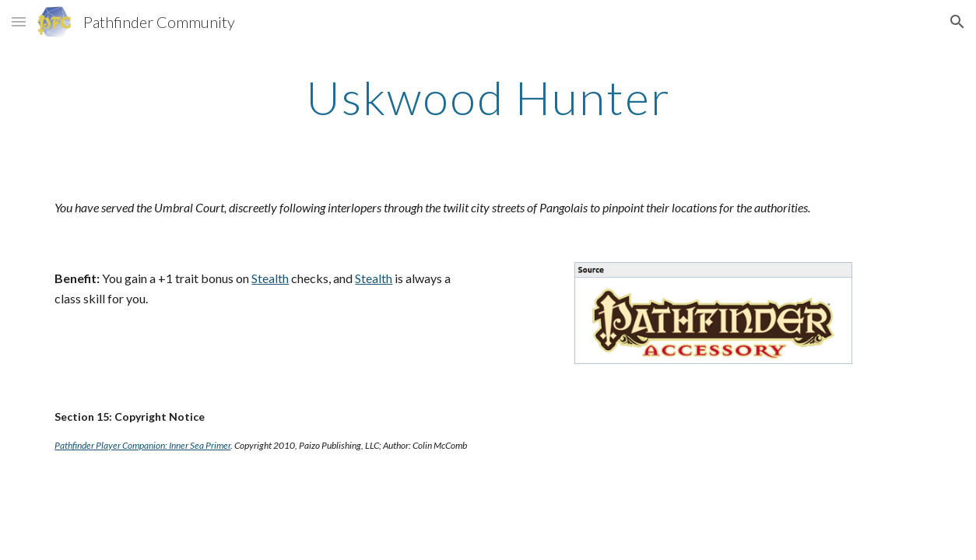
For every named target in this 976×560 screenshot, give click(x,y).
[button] (19, 21)
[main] (488, 97)
